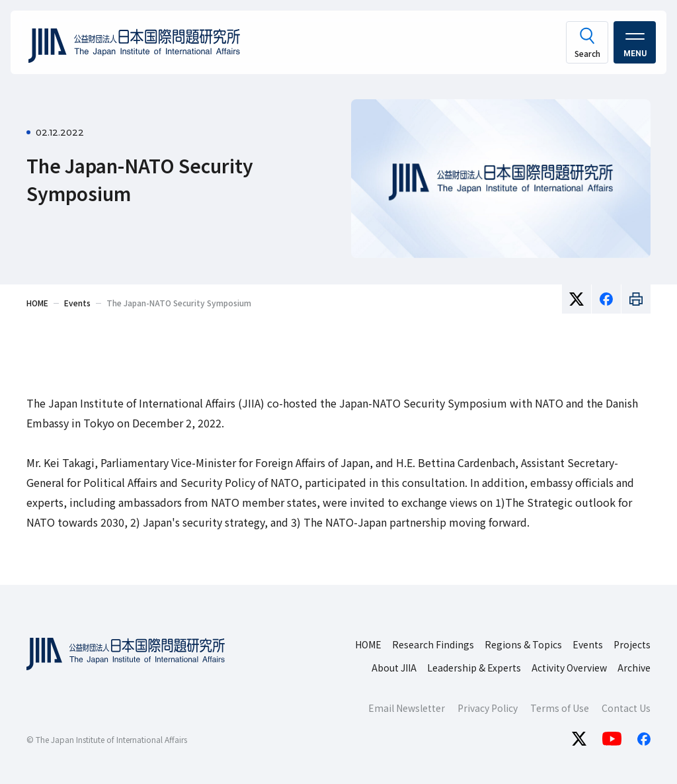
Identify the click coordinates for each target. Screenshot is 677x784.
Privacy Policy (488, 708)
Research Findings (433, 644)
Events (588, 644)
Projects (632, 644)
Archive (634, 668)
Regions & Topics (523, 644)
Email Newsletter (407, 708)
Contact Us (626, 708)
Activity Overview (569, 668)
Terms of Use (560, 708)
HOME (368, 644)
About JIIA (394, 668)
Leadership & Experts (474, 668)
